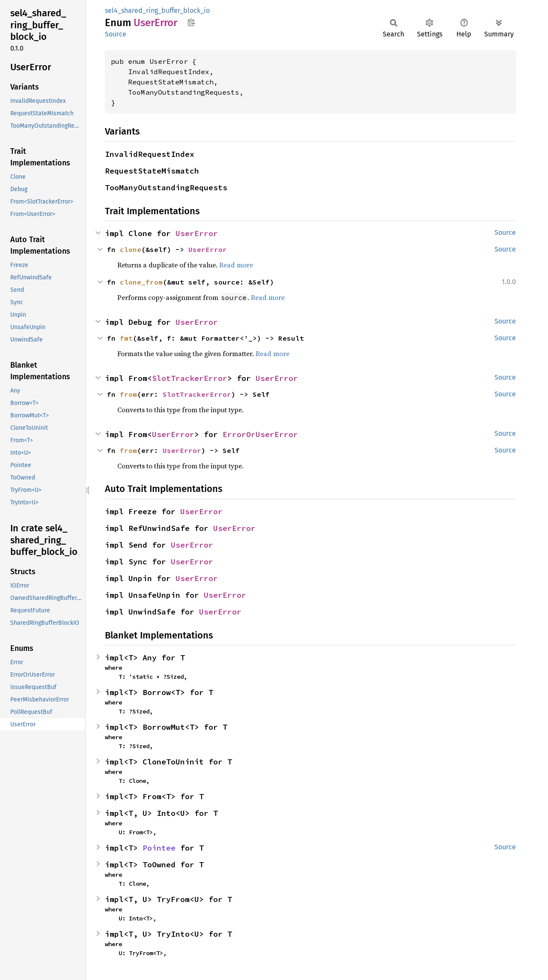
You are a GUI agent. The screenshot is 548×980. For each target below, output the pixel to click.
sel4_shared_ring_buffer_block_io (157, 10)
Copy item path (191, 22)
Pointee (159, 848)
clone (131, 249)
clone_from (141, 282)
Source (116, 34)
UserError (197, 233)
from (128, 394)
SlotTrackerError (190, 378)
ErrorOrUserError (260, 434)
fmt (126, 338)
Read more (236, 265)
